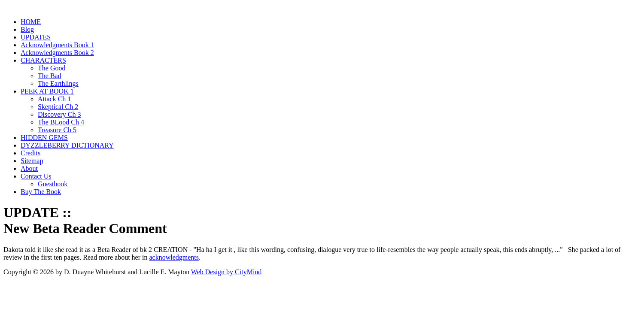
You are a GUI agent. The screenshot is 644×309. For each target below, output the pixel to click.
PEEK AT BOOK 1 (47, 91)
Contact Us (36, 176)
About (29, 168)
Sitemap (32, 161)
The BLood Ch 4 (61, 122)
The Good (52, 68)
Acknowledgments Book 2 (57, 53)
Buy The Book (41, 192)
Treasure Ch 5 (57, 130)
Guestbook (53, 184)
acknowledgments (174, 257)
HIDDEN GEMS (44, 138)
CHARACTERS (43, 60)
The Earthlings (58, 83)
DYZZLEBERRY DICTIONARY (67, 145)
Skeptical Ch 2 (58, 107)
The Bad (50, 76)
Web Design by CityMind (226, 272)
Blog (27, 29)
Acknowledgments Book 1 (57, 45)
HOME (31, 22)
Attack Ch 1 (54, 99)
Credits (30, 153)
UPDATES (36, 37)
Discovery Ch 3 (59, 114)
